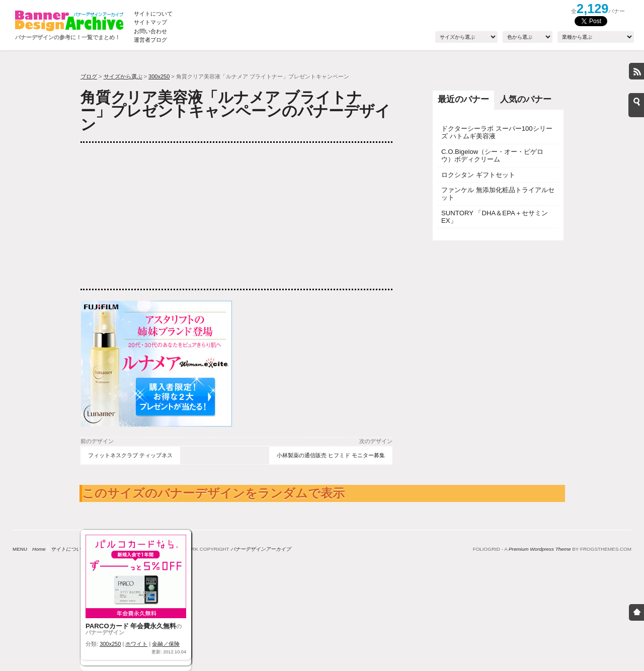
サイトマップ (150, 22)
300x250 (159, 76)
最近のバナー (463, 99)
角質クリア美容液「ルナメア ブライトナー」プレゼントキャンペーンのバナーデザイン (235, 111)
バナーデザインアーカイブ (261, 549)
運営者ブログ (150, 40)
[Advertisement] (156, 216)
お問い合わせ (150, 31)
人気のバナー (526, 99)
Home (39, 549)
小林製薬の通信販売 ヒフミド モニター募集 (331, 455)
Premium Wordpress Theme (540, 549)
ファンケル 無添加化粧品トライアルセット (498, 194)
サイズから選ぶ (123, 76)
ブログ (89, 76)
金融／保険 (166, 644)
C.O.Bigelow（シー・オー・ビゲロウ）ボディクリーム (492, 155)
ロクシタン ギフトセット (478, 175)
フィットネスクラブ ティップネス (130, 455)
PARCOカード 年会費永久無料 (131, 626)
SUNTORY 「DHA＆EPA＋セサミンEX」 (495, 217)
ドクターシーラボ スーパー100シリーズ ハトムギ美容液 (497, 132)
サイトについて (153, 14)
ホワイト (136, 644)
